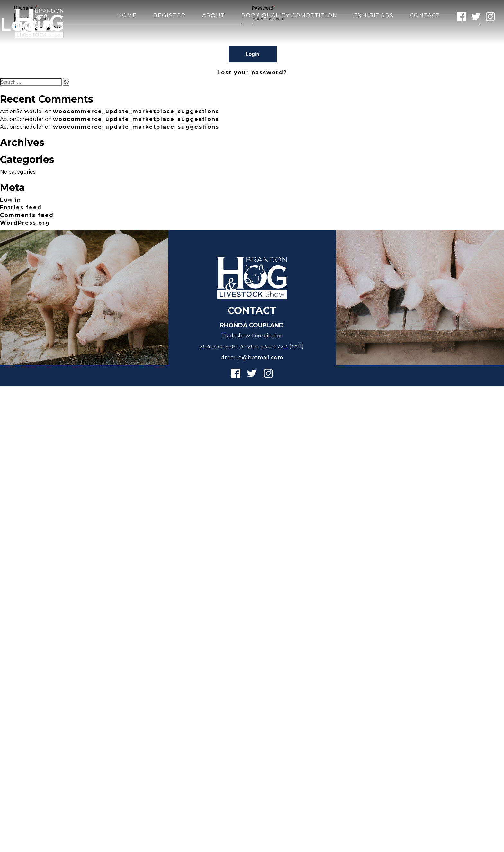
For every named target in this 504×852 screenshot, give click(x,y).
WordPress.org (25, 223)
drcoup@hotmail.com (252, 358)
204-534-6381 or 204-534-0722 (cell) (252, 347)
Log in (11, 200)
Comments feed (27, 215)
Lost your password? (252, 72)
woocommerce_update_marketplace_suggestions (136, 111)
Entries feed (21, 207)
